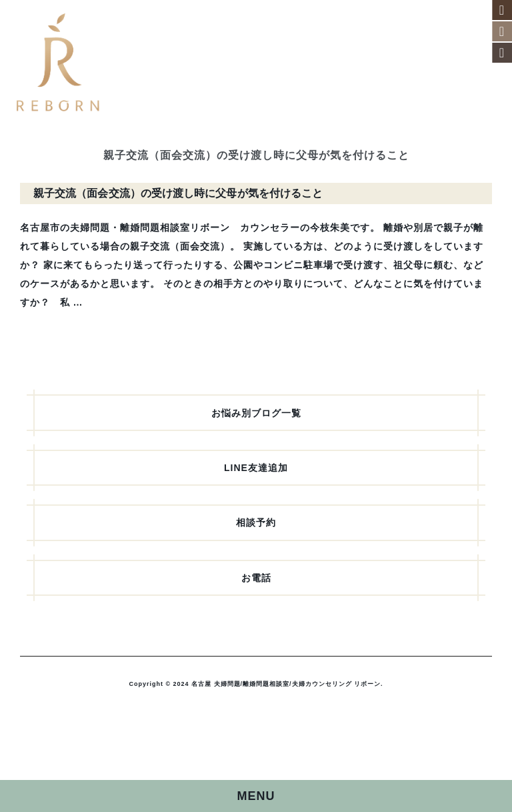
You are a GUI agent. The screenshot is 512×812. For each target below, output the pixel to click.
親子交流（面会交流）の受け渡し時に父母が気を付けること (178, 193)
